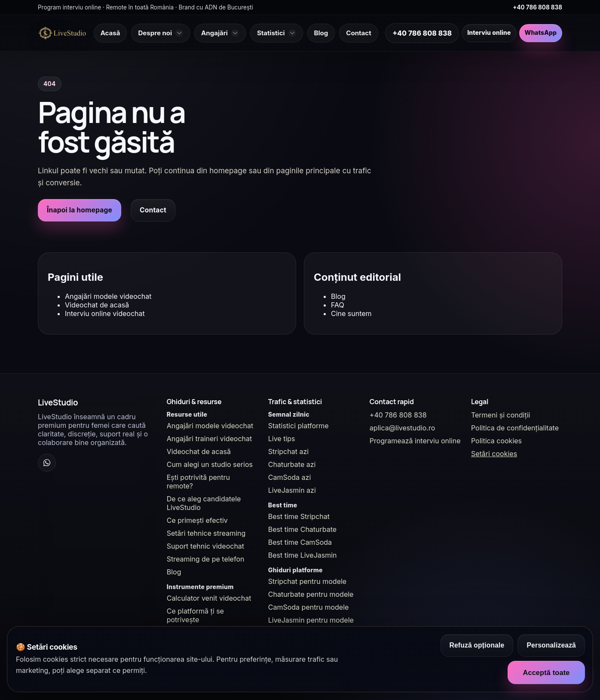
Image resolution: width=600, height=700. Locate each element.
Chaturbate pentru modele (311, 594)
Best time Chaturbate (302, 529)
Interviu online (489, 33)
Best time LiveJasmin (303, 555)
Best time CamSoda (300, 542)
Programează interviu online (415, 441)
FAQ (338, 305)
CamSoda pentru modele (309, 607)
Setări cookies (494, 454)
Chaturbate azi (292, 464)
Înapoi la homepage (80, 210)
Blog (338, 296)
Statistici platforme (298, 426)
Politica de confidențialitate (515, 428)
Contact (153, 210)
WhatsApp (541, 33)
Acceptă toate (546, 672)
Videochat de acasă (97, 305)
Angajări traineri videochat (210, 439)
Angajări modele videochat (108, 296)
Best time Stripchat (299, 516)
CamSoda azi (290, 477)
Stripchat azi (288, 451)
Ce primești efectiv (197, 520)
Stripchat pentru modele (307, 581)
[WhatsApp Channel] (47, 463)
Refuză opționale (477, 645)
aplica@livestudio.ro (402, 428)
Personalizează (551, 645)
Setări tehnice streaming (206, 533)
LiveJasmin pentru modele (311, 620)
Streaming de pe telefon (206, 559)
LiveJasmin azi (292, 490)
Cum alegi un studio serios (210, 464)
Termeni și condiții (501, 415)
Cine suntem (351, 313)
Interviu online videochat (105, 313)
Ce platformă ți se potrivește (195, 615)
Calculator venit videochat (209, 598)
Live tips (282, 439)
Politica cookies (496, 441)
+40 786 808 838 (537, 7)
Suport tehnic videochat (205, 546)
